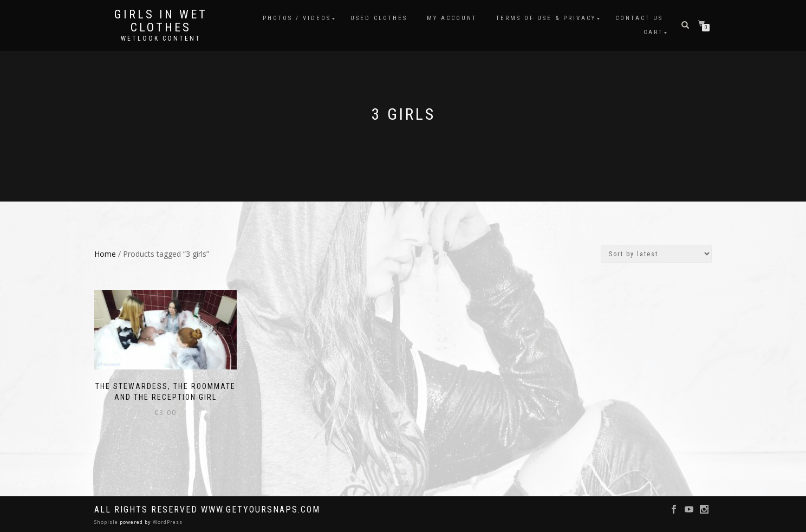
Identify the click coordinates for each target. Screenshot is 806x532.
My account (452, 18)
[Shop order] (656, 254)
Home (105, 254)
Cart (653, 32)
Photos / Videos (297, 18)
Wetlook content (161, 38)
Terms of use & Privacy (546, 18)
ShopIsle (107, 522)
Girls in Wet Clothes (161, 21)
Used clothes (379, 18)
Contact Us (639, 18)
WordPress (167, 522)
